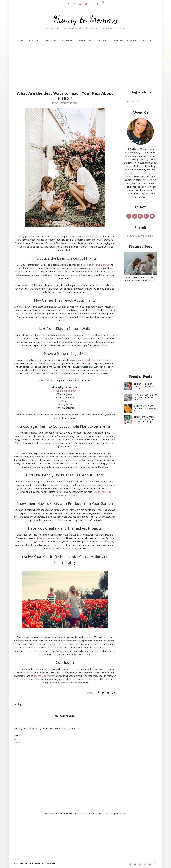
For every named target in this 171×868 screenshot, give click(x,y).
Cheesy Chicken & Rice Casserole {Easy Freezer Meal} (145, 408)
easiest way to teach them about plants (90, 360)
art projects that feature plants (49, 538)
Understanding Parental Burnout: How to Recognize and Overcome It (140, 279)
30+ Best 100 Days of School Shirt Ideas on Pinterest (144, 386)
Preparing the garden (66, 391)
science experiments (44, 676)
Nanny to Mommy (85, 19)
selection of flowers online (96, 265)
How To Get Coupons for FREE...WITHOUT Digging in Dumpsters (145, 397)
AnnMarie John (49, 863)
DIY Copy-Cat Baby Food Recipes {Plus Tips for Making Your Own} (144, 419)
